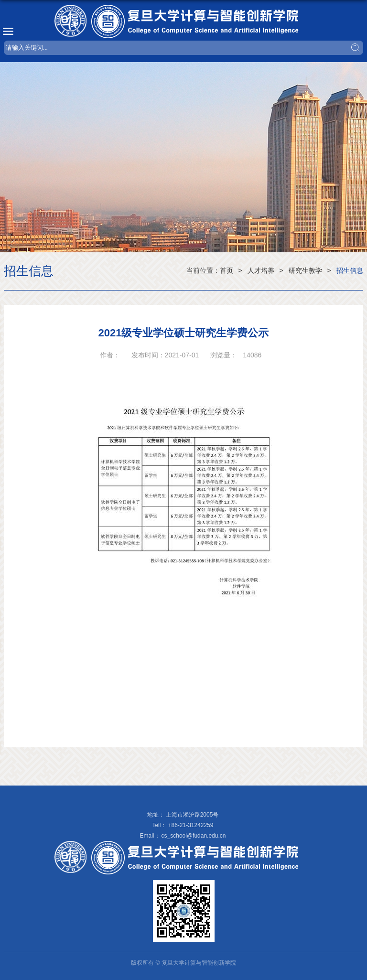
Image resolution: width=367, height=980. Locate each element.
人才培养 (261, 270)
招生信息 (350, 270)
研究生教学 (305, 270)
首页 (227, 270)
